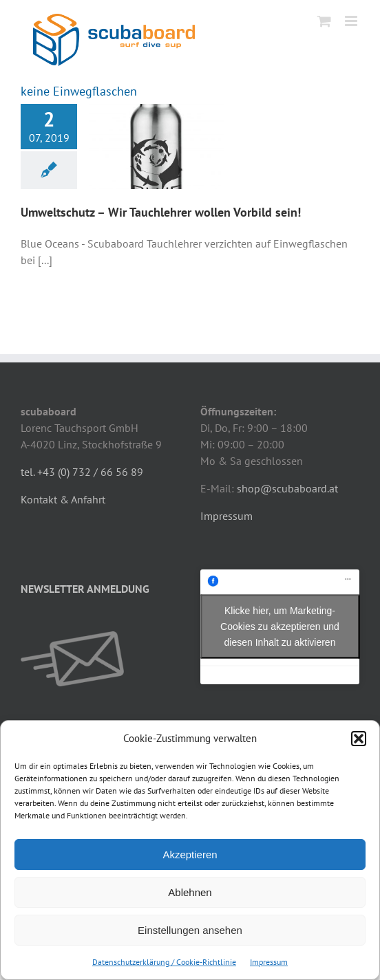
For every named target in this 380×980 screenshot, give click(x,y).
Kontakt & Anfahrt (63, 499)
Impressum (269, 962)
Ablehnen (190, 892)
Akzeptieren (190, 854)
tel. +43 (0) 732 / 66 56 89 (82, 472)
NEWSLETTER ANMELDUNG (85, 589)
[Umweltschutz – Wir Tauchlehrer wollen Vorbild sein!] (157, 146)
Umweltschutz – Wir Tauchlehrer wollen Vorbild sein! (161, 212)
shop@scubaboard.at (287, 488)
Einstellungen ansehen (190, 930)
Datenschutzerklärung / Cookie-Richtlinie (164, 962)
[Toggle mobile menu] (352, 21)
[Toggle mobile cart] (324, 21)
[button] (359, 739)
